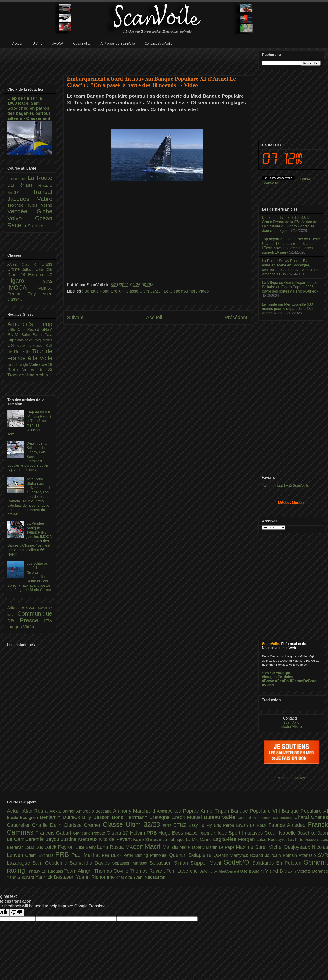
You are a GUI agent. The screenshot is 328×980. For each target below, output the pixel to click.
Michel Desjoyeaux (290, 847)
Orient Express (40, 855)
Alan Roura (36, 811)
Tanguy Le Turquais (46, 871)
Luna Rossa (111, 847)
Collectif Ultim (33, 270)
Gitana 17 (118, 833)
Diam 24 (18, 275)
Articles (15, 608)
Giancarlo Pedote (90, 833)
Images (15, 627)
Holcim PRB (144, 833)
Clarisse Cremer (83, 825)
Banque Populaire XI (104, 291)
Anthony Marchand (135, 811)
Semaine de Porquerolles (34, 340)
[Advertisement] (157, 59)
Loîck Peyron (60, 847)
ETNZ (181, 825)
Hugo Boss (172, 833)
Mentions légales (291, 778)
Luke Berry (86, 847)
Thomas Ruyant (148, 871)
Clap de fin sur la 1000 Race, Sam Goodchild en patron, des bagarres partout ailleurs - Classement (29, 108)
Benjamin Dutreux (61, 817)
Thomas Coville (112, 871)
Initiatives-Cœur (260, 833)
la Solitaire (33, 226)
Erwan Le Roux (252, 825)
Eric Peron (225, 825)
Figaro (25, 281)
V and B (275, 871)
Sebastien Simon (170, 863)
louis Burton (154, 877)
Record (45, 185)
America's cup (30, 324)
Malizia (171, 847)
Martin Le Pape (221, 847)
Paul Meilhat (87, 855)
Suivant (75, 317)
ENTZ (168, 826)
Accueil (154, 317)
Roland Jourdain (266, 855)
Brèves (30, 607)
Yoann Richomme (96, 877)
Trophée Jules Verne (30, 205)
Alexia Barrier (63, 811)
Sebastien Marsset (131, 863)
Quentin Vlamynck (232, 855)
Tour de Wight (18, 365)
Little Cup (17, 330)
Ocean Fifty (25, 294)
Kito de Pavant (116, 839)
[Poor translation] (17, 912)
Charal (303, 817)
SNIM (14, 335)
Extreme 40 (40, 275)
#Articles (286, 677)
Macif (153, 846)
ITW (48, 621)
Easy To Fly (201, 825)
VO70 (48, 294)
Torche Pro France (30, 346)
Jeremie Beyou (43, 839)
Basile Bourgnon (23, 818)
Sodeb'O (238, 862)
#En (285, 681)
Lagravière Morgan (235, 839)
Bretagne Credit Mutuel (177, 817)
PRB (63, 854)
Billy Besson (97, 817)
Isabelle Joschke (298, 833)
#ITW (265, 673)
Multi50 (45, 288)
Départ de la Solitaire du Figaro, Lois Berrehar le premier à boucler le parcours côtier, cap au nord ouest (28, 457)
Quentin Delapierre (191, 855)
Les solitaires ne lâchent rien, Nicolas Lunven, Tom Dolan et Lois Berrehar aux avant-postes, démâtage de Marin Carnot (29, 577)
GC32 (47, 281)
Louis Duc (34, 847)
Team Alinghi (79, 871)
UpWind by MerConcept (220, 871)
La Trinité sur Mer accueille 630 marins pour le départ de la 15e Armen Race (287, 309)
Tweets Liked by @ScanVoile (285, 486)
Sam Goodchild (51, 863)
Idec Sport (230, 833)
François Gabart (54, 833)
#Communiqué (280, 673)
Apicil (163, 811)
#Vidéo (268, 685)
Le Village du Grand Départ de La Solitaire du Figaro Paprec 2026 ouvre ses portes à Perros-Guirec (289, 287)
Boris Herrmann (131, 817)
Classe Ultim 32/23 (144, 291)
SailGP (20, 193)
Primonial (160, 855)
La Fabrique (174, 840)
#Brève (268, 681)
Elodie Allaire (291, 727)
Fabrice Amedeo (288, 825)
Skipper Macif (207, 863)
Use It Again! (253, 871)
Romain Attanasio (300, 855)
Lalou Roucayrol (272, 840)
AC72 (15, 264)
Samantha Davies (91, 863)
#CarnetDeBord (303, 681)
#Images (269, 677)
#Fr (278, 681)
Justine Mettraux (80, 839)
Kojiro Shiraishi (148, 840)
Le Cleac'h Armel (180, 291)
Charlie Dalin (48, 825)
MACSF (135, 847)
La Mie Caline (200, 840)
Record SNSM (40, 330)
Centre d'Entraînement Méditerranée (266, 818)
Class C (32, 264)
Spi (12, 345)
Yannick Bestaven (56, 877)
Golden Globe (18, 179)
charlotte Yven (130, 877)
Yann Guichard (21, 877)
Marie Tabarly (193, 847)
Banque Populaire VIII (256, 811)
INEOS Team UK (201, 833)
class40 (15, 299)
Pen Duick (113, 855)
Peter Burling (137, 855)
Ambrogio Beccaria (95, 811)
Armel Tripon (216, 811)
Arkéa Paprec (185, 811)
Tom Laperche (183, 871)
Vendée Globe (30, 211)
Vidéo (204, 291)
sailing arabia (35, 375)
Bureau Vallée (221, 817)
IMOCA (23, 287)
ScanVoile (291, 722)
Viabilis (291, 871)
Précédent (236, 317)
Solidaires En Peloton (278, 863)
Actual (15, 811)
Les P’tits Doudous (304, 840)
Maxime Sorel (252, 847)
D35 (49, 270)
